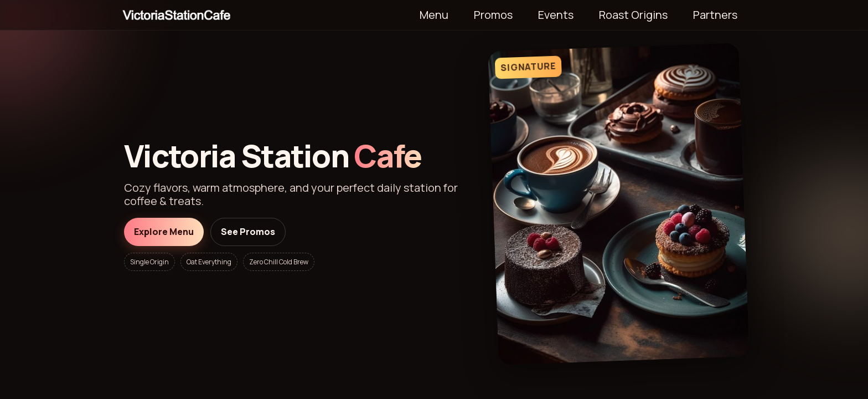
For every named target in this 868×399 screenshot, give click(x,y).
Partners (715, 15)
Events (556, 15)
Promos (493, 15)
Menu (434, 15)
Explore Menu (164, 232)
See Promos (248, 232)
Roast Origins (633, 15)
